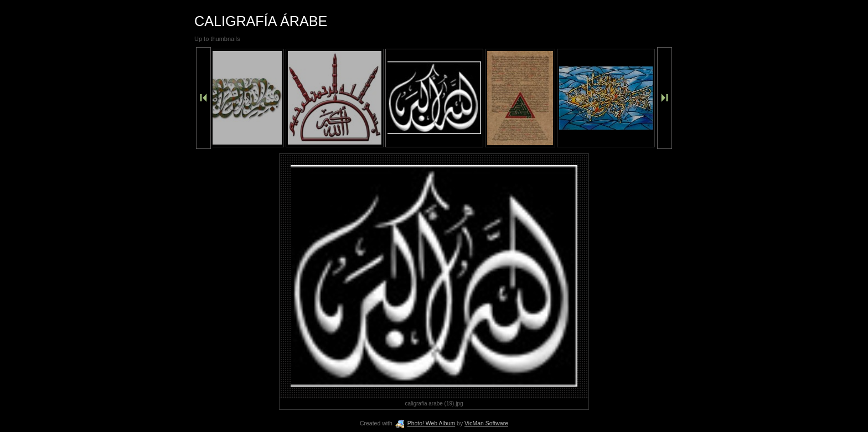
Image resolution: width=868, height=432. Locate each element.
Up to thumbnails (217, 39)
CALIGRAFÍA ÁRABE (261, 21)
